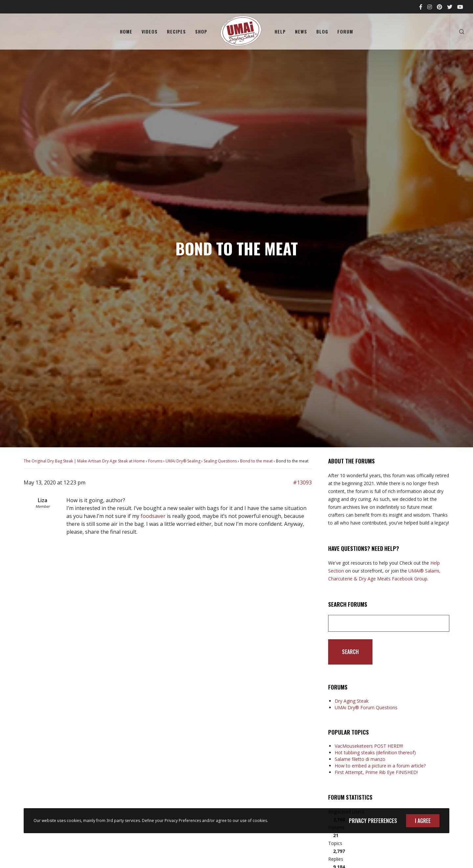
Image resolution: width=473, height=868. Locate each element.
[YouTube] (460, 7)
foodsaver (153, 516)
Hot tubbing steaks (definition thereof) (375, 752)
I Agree (423, 821)
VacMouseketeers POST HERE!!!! (369, 746)
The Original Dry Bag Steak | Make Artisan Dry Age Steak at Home (84, 461)
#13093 (302, 482)
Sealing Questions (220, 461)
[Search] (457, 32)
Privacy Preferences (373, 821)
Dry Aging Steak (352, 701)
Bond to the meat (256, 461)
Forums (155, 461)
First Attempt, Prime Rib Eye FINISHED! (376, 772)
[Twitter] (450, 7)
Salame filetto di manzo (360, 759)
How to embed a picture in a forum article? (380, 766)
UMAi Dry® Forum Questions (366, 707)
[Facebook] (421, 7)
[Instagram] (430, 7)
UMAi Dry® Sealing (183, 461)
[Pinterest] (439, 7)
